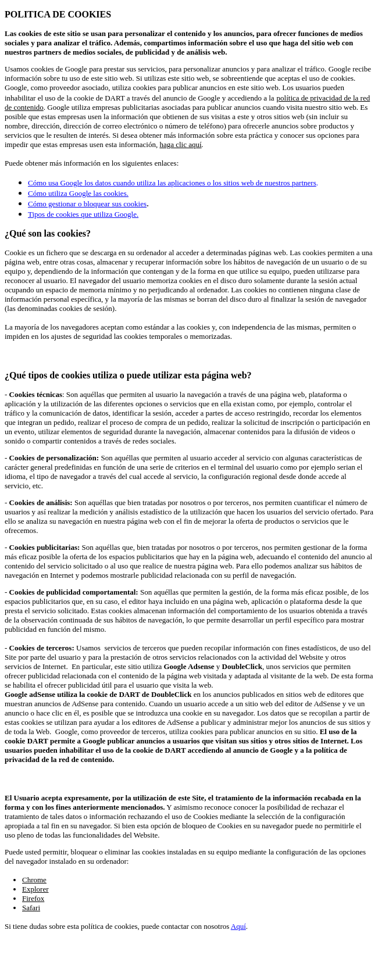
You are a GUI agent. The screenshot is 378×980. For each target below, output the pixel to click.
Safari (31, 908)
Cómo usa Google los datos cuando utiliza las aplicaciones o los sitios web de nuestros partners (172, 183)
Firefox (33, 898)
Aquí (238, 926)
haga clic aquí (180, 144)
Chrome (34, 880)
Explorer (35, 889)
